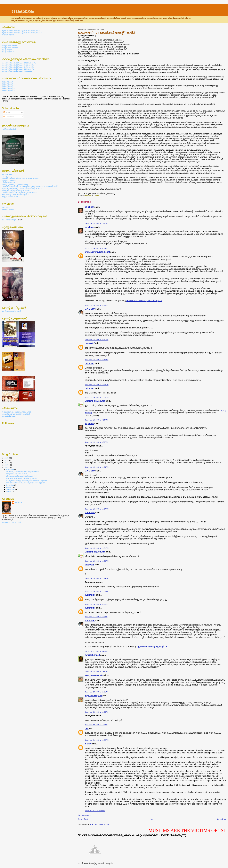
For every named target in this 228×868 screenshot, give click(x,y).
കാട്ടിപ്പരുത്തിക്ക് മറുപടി (11, 311)
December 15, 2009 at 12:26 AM (96, 591)
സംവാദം (23, 11)
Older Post (222, 819)
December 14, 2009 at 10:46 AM (96, 360)
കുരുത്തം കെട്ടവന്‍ (93, 675)
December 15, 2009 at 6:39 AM (96, 617)
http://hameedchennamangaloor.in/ (15, 184)
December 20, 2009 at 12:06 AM (96, 712)
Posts (7, 113)
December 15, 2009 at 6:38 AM (96, 604)
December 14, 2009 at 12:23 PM (97, 397)
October (10, 487)
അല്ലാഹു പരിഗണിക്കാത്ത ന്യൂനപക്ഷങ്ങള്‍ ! (23, 471)
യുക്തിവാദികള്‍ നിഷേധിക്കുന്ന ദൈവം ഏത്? (20, 178)
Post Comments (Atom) (100, 824)
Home (153, 819)
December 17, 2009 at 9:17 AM (96, 651)
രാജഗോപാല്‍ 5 (8, 82)
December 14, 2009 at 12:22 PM (97, 385)
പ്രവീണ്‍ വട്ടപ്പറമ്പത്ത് (95, 401)
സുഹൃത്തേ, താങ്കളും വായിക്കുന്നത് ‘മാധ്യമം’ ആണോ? (27, 481)
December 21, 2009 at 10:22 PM (97, 740)
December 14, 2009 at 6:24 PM (96, 420)
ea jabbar (89, 207)
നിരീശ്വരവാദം (8, 182)
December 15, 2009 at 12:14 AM (96, 578)
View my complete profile (12, 522)
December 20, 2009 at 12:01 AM (96, 692)
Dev (87, 728)
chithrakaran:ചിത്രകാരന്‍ (97, 252)
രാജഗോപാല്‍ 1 (8, 90)
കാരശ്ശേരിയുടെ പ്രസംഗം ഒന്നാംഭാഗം (18, 71)
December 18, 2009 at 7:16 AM (96, 672)
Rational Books (8, 174)
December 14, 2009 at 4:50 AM (96, 248)
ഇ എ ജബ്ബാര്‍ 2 (8, 52)
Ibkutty (88, 744)
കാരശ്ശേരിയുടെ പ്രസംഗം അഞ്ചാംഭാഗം (19, 63)
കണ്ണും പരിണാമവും (10, 196)
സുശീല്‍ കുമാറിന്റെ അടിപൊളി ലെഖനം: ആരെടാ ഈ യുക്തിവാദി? (30, 186)
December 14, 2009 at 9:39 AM (96, 305)
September (11, 489)
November (10, 485)
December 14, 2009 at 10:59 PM (97, 467)
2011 (7, 463)
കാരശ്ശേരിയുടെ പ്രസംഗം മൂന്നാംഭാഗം (18, 67)
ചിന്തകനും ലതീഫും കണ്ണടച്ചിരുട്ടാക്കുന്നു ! (21, 476)
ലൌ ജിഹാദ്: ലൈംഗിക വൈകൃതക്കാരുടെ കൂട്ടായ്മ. (26, 483)
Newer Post (83, 819)
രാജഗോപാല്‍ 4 (8, 84)
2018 (7, 458)
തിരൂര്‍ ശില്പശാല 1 (10, 48)
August (9, 491)
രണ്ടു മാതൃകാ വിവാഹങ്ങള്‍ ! (17, 474)
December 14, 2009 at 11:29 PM (97, 561)
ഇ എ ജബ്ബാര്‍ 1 (8, 50)
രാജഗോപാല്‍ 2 (8, 88)
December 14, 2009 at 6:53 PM (96, 442)
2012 (7, 460)
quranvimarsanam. (9, 209)
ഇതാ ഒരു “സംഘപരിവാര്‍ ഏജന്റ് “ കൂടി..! (21, 478)
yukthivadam (7, 207)
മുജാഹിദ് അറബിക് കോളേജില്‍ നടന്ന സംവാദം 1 (22, 31)
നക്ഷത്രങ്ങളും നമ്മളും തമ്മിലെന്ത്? (16, 412)
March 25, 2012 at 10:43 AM (95, 811)
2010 (7, 465)
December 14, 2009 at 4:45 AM (96, 223)
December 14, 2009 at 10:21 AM (96, 340)
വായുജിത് (89, 343)
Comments (9, 117)
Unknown (89, 363)
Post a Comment (84, 815)
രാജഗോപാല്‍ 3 (8, 86)
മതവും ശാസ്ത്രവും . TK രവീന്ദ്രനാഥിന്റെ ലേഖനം (22, 188)
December (10, 469)
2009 (7, 467)
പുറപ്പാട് (5, 176)
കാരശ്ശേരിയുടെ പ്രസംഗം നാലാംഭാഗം (18, 65)
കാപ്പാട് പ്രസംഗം (9, 416)
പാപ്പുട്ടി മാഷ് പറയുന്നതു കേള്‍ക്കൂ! (16, 414)
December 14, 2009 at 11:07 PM (97, 509)
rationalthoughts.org (9, 180)
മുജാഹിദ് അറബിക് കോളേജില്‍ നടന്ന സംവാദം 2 (22, 33)
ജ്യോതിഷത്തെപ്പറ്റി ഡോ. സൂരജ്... (16, 190)
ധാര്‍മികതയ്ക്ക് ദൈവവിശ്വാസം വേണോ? (19, 192)
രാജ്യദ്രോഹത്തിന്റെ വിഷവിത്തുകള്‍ (144, 301)
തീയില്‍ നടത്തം (8, 35)
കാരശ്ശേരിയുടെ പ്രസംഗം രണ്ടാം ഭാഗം (18, 69)
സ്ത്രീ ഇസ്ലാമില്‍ (9, 129)
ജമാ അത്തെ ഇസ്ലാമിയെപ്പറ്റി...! (15, 194)
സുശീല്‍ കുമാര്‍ (92, 655)
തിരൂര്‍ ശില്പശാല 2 (10, 46)
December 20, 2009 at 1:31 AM (96, 725)
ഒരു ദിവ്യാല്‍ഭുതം (10, 220)
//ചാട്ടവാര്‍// (90, 595)
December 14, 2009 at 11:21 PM (97, 548)
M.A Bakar (90, 309)
